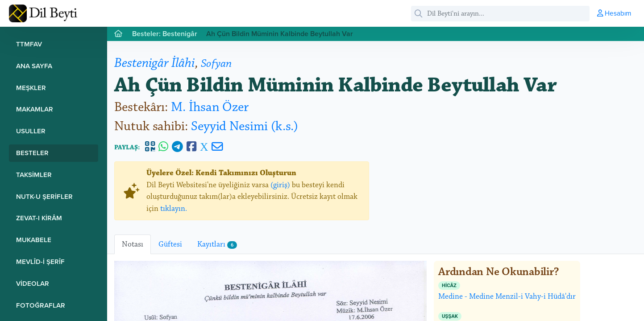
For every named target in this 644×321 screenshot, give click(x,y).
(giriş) (280, 185)
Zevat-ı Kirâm (39, 218)
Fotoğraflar (41, 305)
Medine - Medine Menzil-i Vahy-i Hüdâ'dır (507, 291)
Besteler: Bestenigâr (165, 34)
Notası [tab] (133, 244)
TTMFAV (29, 44)
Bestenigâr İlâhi (155, 63)
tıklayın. (174, 209)
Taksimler (34, 175)
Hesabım (614, 13)
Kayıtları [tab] (217, 244)
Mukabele (34, 240)
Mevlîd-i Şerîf (40, 261)
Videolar (33, 283)
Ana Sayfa (34, 66)
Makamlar (35, 109)
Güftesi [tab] (170, 244)
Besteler (32, 153)
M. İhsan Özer (210, 107)
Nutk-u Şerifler (44, 196)
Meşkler (31, 88)
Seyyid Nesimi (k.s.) (245, 126)
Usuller (31, 131)
